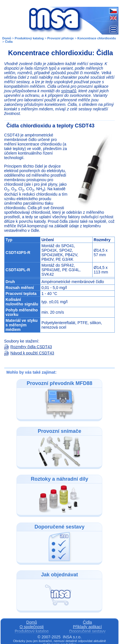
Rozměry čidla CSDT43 (28, 347)
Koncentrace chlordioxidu (97, 38)
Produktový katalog (29, 38)
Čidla (9, 42)
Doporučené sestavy (87, 631)
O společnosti (32, 627)
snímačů (69, 91)
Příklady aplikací (87, 627)
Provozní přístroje (60, 38)
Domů (7, 38)
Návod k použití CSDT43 (29, 353)
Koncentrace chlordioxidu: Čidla (61, 53)
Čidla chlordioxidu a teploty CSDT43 (51, 126)
